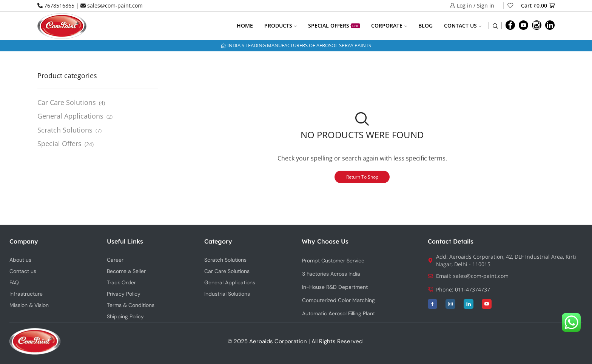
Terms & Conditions (131, 305)
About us (20, 260)
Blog (425, 25)
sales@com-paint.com (112, 5)
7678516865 (56, 5)
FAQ (14, 282)
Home (245, 25)
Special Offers (334, 25)
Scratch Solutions (65, 130)
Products (281, 25)
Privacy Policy (124, 294)
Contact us (463, 25)
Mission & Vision (29, 305)
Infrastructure (26, 294)
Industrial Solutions (227, 294)
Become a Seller (126, 271)
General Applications (70, 116)
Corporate (389, 25)
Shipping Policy (125, 316)
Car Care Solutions (67, 102)
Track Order (121, 282)
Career (115, 260)
